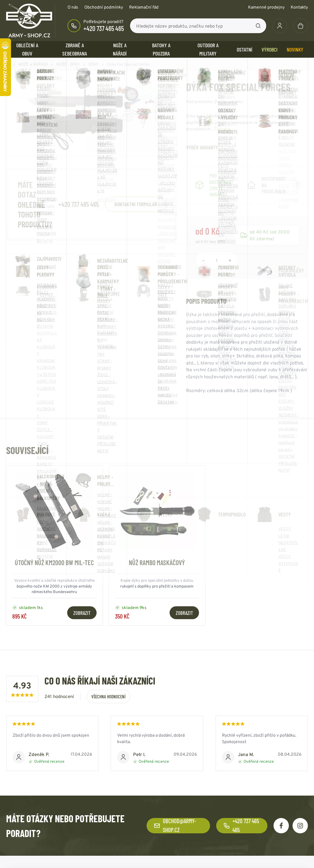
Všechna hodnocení (108, 696)
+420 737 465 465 (104, 28)
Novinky (295, 49)
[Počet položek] (217, 260)
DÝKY (94, 64)
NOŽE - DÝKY (68, 64)
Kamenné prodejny (266, 7)
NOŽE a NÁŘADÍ (120, 49)
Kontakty (299, 7)
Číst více (222, 129)
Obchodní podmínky (104, 7)
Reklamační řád (144, 7)
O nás (73, 7)
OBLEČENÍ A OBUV (27, 49)
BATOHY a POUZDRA (161, 49)
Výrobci (270, 49)
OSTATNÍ (245, 49)
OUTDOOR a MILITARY (208, 49)
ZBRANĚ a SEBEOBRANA (75, 49)
